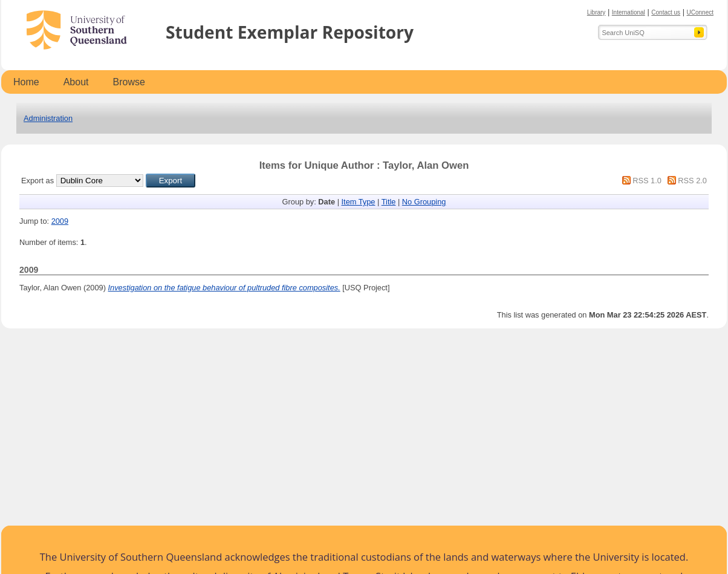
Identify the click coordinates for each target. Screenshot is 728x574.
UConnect (700, 12)
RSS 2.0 (692, 181)
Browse (129, 82)
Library (596, 12)
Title (389, 202)
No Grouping (424, 202)
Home (26, 82)
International (629, 12)
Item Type (359, 202)
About (76, 82)
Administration (48, 118)
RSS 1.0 (647, 181)
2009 (60, 221)
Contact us (666, 12)
